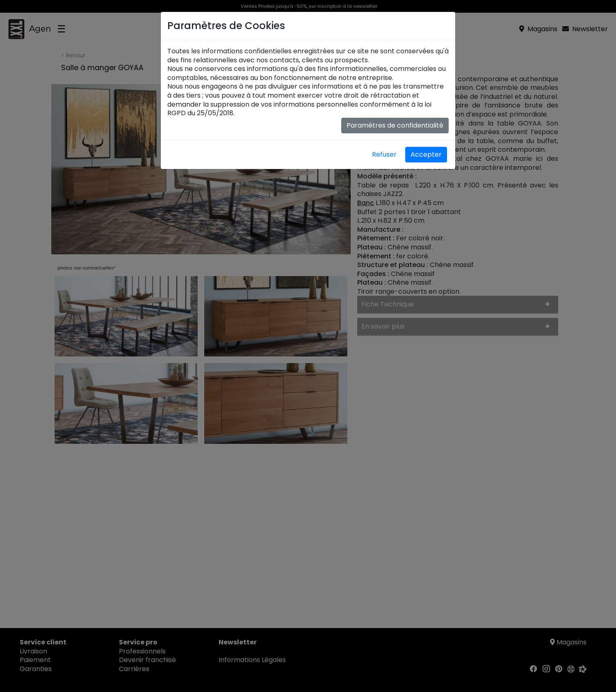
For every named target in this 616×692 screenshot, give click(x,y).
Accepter (426, 154)
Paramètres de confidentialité (395, 125)
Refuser (384, 154)
